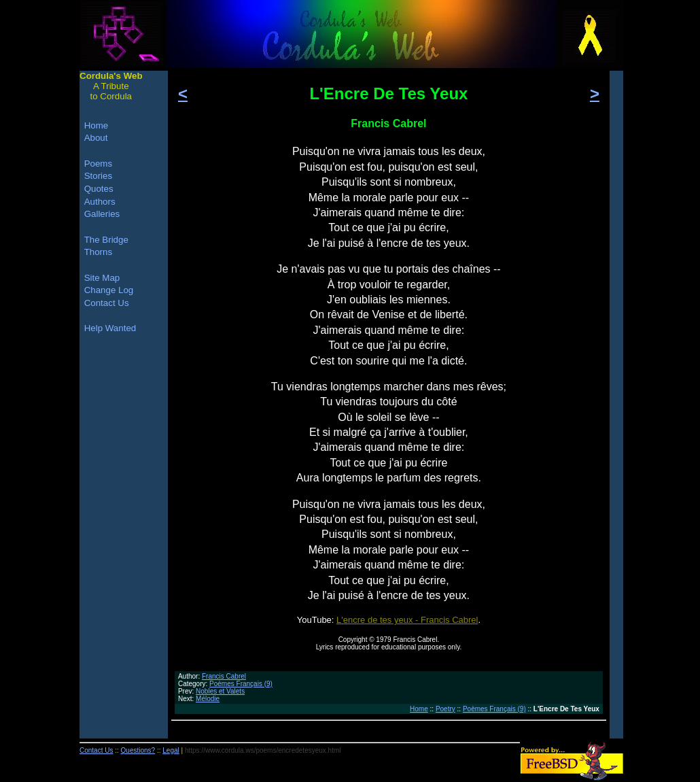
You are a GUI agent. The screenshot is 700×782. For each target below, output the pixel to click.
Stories (98, 176)
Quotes (99, 189)
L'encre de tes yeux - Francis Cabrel (407, 620)
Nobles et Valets (220, 691)
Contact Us (107, 303)
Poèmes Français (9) (241, 684)
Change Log (109, 290)
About (96, 138)
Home (419, 709)
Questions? (138, 750)
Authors (100, 202)
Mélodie (208, 699)
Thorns (98, 252)
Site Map (102, 278)
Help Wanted (110, 328)
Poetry (445, 709)
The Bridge (106, 240)
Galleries (102, 214)
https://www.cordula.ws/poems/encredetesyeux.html (263, 750)
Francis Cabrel (224, 676)
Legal (171, 750)
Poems (98, 164)
